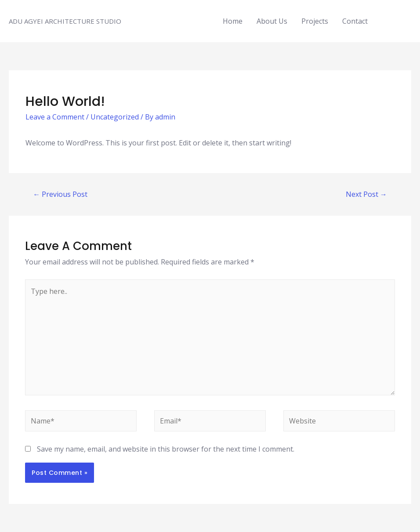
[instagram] (400, 20)
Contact (355, 21)
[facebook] (390, 20)
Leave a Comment (55, 117)
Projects (315, 21)
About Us (272, 21)
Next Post (366, 194)
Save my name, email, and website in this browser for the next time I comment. (166, 449)
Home (233, 21)
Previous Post (60, 194)
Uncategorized (115, 117)
